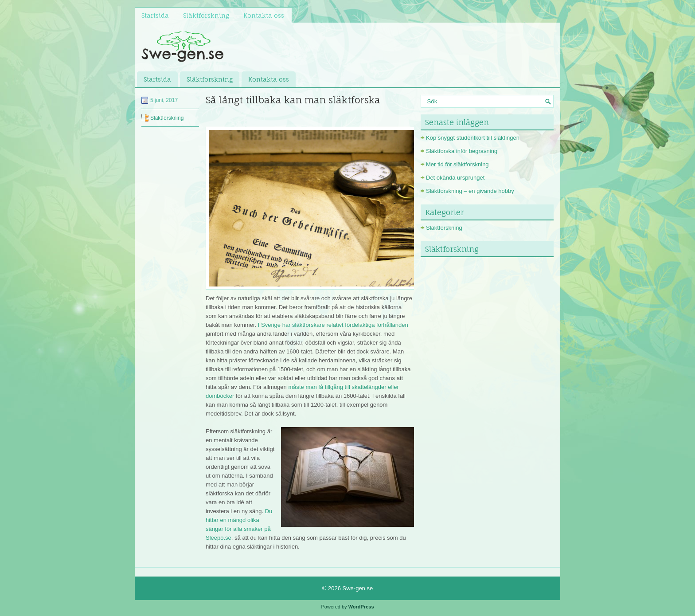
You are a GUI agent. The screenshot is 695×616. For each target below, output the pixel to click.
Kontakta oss (264, 15)
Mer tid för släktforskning (457, 164)
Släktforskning (206, 15)
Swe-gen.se (358, 588)
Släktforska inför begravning (462, 151)
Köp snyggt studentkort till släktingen (473, 138)
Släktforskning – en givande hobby (470, 191)
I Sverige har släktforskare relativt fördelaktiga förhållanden (333, 325)
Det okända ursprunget (455, 178)
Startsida (155, 15)
